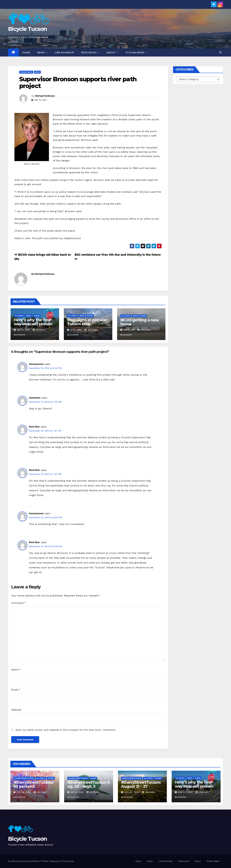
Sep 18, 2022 (24, 792)
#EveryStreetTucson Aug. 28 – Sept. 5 (89, 784)
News (42, 53)
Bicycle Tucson (27, 29)
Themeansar (68, 861)
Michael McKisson (45, 96)
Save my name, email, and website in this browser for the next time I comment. (66, 730)
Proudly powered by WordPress (24, 861)
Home (26, 53)
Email (16, 690)
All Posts (19, 316)
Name (16, 670)
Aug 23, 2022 (185, 792)
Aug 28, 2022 (132, 792)
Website (16, 710)
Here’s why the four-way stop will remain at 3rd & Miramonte (33, 324)
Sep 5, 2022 (77, 792)
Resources (90, 53)
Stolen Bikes (136, 53)
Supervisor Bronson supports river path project (78, 82)
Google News (26, 72)
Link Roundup (64, 53)
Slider (37, 316)
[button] (220, 52)
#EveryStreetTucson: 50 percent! (33, 784)
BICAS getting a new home (140, 322)
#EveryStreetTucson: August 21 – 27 (141, 784)
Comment (19, 603)
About (112, 53)
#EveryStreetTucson (24, 778)
